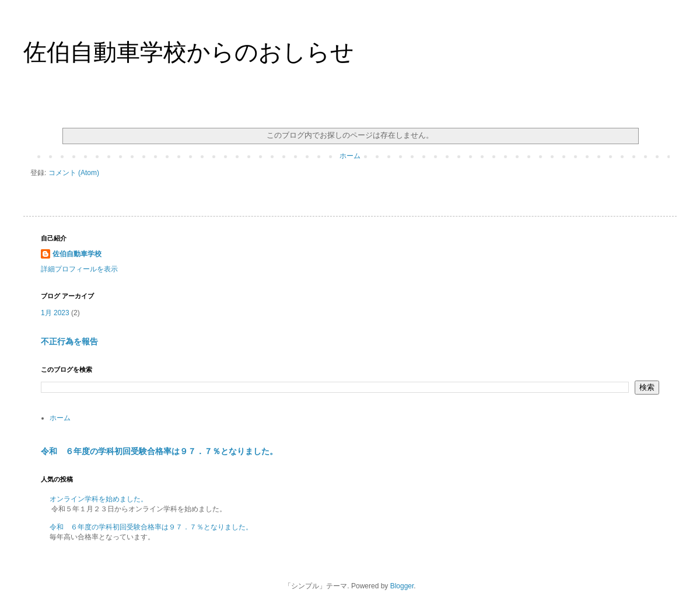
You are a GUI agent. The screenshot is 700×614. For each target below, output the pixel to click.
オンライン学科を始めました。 (99, 499)
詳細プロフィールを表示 (79, 269)
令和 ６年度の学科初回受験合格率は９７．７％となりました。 (159, 451)
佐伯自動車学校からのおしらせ (189, 52)
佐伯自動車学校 (77, 254)
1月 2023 (55, 313)
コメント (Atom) (74, 173)
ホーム (350, 156)
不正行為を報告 (69, 341)
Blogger (402, 586)
